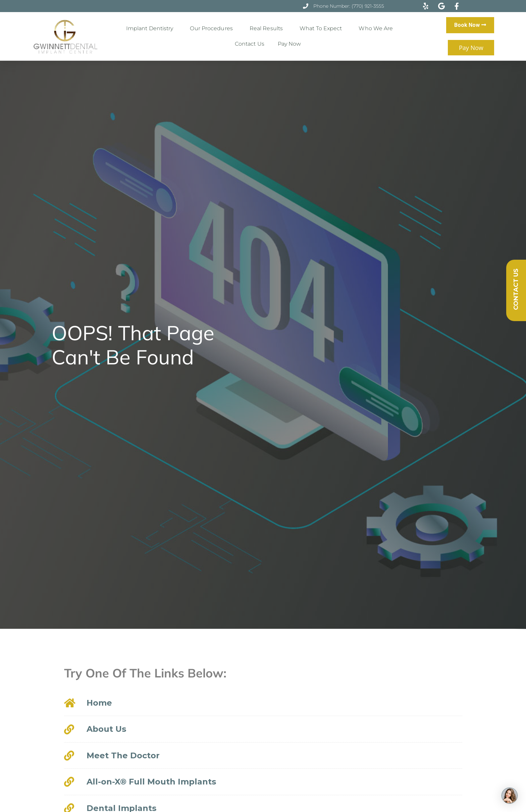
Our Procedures (213, 29)
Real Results (268, 29)
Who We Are (377, 29)
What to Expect (322, 29)
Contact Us (250, 44)
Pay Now (290, 44)
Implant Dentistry (151, 29)
